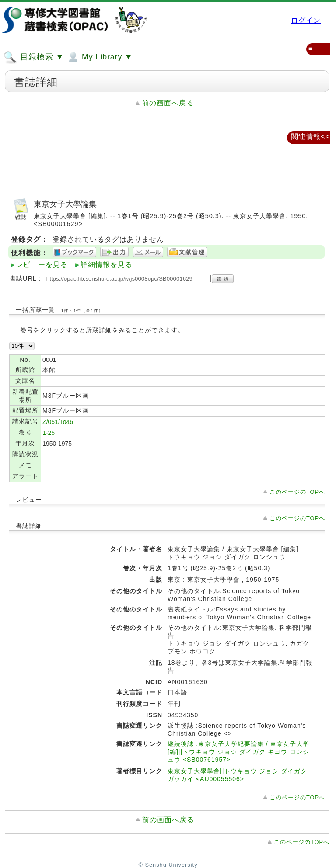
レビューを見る (42, 265)
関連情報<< (310, 137)
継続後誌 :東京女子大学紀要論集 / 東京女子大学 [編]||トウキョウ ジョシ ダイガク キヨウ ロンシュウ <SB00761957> (238, 752)
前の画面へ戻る (168, 103)
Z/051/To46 (58, 422)
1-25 (49, 433)
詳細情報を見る (107, 265)
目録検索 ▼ (34, 57)
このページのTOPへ (297, 492)
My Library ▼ (99, 57)
